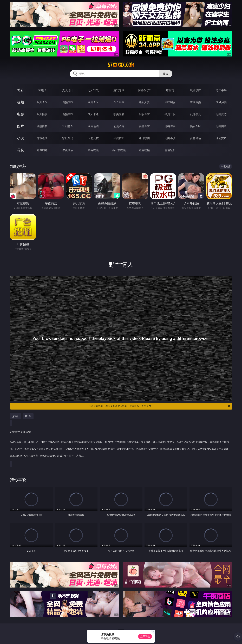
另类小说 (170, 138)
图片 (21, 126)
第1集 (15, 416)
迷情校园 (144, 138)
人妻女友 (93, 138)
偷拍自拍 (68, 114)
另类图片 (221, 126)
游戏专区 (119, 90)
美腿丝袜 (144, 126)
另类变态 (221, 114)
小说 (21, 138)
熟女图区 (195, 126)
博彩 (21, 90)
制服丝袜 (144, 114)
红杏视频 (144, 150)
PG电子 (42, 90)
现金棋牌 (195, 90)
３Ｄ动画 (119, 102)
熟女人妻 (144, 102)
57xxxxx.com (121, 65)
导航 (21, 150)
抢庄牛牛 (221, 90)
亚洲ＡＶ (42, 102)
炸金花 (170, 90)
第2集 (28, 416)
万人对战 (93, 90)
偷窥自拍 (42, 126)
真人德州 (68, 90)
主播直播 (195, 102)
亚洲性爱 (42, 114)
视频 (21, 102)
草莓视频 (93, 150)
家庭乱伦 (68, 138)
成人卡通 (93, 114)
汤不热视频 (119, 150)
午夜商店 (68, 150)
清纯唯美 (170, 126)
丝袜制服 (170, 102)
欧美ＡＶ (93, 102)
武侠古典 (119, 138)
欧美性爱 (119, 114)
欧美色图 (93, 126)
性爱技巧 (221, 138)
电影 (21, 114)
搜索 (166, 74)
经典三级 (170, 114)
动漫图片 (119, 126)
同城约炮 (42, 150)
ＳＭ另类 (221, 102)
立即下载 (145, 636)
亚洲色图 (68, 126)
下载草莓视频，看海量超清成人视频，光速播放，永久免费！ (160, 406)
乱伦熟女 (195, 114)
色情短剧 (170, 150)
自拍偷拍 (68, 102)
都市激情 (42, 138)
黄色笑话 (195, 138)
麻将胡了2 (144, 90)
